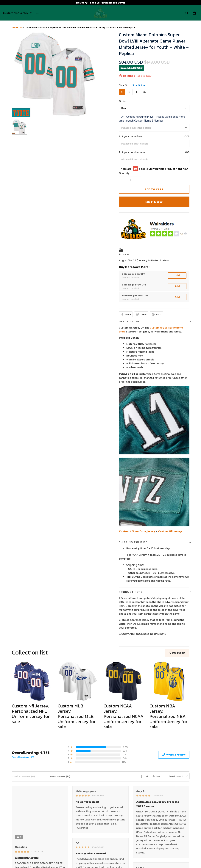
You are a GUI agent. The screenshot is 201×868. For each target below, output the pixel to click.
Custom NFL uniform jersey (137, 531)
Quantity (124, 173)
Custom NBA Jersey (17, 13)
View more (177, 653)
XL (145, 92)
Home (15, 27)
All (21, 27)
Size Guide (139, 85)
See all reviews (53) (23, 757)
